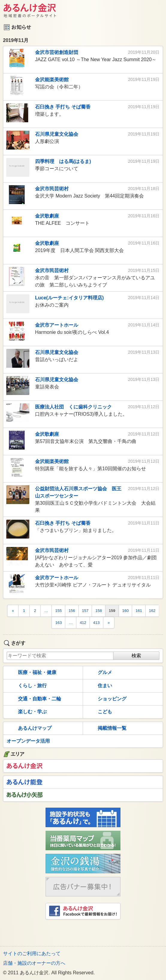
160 (126, 611)
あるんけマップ (28, 729)
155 (58, 611)
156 (72, 611)
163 (58, 623)
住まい (99, 686)
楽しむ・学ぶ (26, 712)
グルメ (99, 673)
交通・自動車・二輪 (33, 699)
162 (152, 611)
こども (99, 712)
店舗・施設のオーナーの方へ (34, 963)
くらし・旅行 (26, 686)
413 (96, 623)
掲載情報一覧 (106, 729)
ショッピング (106, 699)
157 (85, 611)
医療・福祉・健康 (31, 673)
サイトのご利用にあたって (32, 953)
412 (83, 623)
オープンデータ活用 (28, 741)
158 (99, 611)
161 (139, 611)
